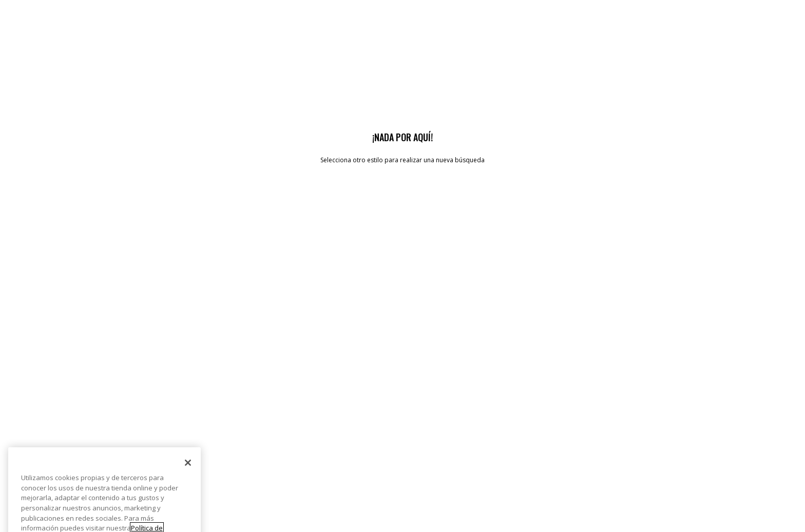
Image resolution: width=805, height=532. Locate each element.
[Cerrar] (188, 476)
